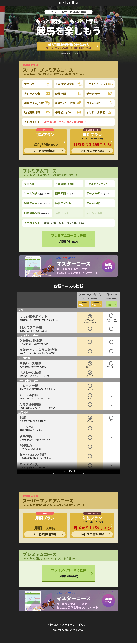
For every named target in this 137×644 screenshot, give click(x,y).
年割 (83, 304)
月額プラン (45, 143)
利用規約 (54, 625)
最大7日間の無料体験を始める (68, 46)
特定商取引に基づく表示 (68, 630)
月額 (96, 304)
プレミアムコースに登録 (69, 238)
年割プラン (92, 143)
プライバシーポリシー (75, 625)
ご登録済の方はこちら (68, 53)
